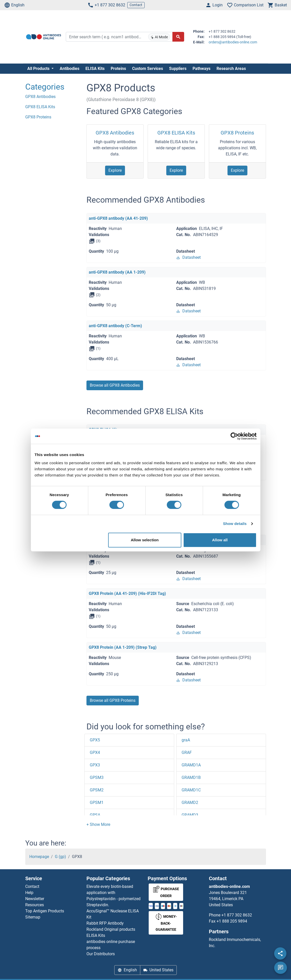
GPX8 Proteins (237, 133)
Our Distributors (101, 954)
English (14, 5)
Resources (35, 905)
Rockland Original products (111, 929)
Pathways (201, 69)
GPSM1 (97, 803)
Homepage (39, 857)
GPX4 (95, 752)
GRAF (187, 752)
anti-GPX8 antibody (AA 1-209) (117, 272)
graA (186, 740)
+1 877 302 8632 (106, 5)
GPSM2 (97, 790)
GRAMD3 (190, 815)
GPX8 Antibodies (115, 133)
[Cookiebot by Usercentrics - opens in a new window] (234, 436)
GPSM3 (97, 777)
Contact (136, 5)
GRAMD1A (191, 765)
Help (29, 893)
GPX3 (95, 765)
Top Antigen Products (45, 911)
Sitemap (33, 917)
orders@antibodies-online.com (233, 42)
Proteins (118, 69)
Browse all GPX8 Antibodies (115, 385)
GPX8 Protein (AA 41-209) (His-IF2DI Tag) (127, 593)
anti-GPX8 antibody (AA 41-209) (118, 218)
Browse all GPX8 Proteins (113, 700)
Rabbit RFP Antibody (105, 923)
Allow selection (145, 540)
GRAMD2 (190, 803)
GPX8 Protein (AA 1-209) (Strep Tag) (123, 647)
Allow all (220, 540)
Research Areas (231, 69)
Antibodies (69, 69)
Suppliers (178, 69)
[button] (98, 824)
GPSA (95, 815)
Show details (235, 524)
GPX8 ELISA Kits (176, 133)
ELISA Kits (95, 69)
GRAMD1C (191, 790)
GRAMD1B (191, 777)
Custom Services (148, 69)
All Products (39, 69)
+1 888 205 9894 (232, 921)
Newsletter (35, 899)
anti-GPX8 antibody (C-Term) (115, 326)
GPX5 (95, 740)
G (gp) (60, 857)
